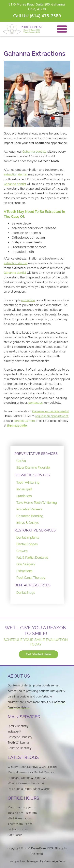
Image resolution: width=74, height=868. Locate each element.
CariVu (21, 461)
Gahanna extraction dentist (51, 411)
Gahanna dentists (34, 152)
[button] (62, 29)
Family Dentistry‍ (18, 726)
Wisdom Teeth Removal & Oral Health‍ (32, 767)
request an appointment (52, 416)
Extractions (24, 571)
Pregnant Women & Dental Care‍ (28, 778)
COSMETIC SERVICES (32, 475)
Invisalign (15, 732)
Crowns (22, 551)
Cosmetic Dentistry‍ (20, 737)
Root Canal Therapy (31, 578)
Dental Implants (28, 537)
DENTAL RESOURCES (32, 585)
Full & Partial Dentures (32, 558)
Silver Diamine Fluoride (33, 468)
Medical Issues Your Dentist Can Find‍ (31, 772)
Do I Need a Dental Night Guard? (29, 789)
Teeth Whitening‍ (18, 743)
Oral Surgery (26, 564)
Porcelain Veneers (29, 509)
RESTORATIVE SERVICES (35, 530)
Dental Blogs (26, 593)
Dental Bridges (27, 544)
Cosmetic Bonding (30, 516)
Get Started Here (41, 654)
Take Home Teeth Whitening (37, 503)
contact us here (24, 421)
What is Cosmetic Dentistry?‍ (26, 783)
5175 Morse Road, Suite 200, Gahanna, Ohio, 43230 (37, 7)
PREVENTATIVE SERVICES (36, 454)
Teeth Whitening (28, 483)
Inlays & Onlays (28, 523)
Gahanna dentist (15, 184)
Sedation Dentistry (20, 748)
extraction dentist (16, 174)
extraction (28, 300)
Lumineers (24, 496)
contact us (36, 403)
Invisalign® (24, 489)
